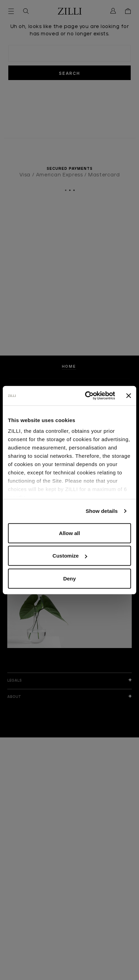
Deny (70, 578)
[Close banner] (129, 396)
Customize (70, 556)
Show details (102, 511)
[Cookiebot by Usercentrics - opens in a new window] (86, 396)
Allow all (70, 533)
